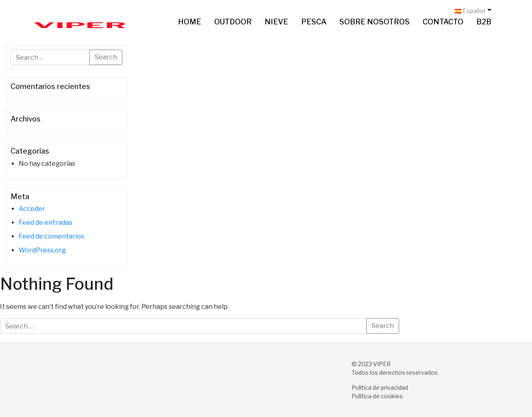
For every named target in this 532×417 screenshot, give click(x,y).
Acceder (32, 209)
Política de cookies (377, 396)
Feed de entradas (46, 223)
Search (106, 57)
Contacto (443, 22)
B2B (484, 22)
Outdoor (233, 22)
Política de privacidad (380, 388)
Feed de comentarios (51, 236)
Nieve (276, 22)
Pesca (314, 22)
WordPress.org (42, 250)
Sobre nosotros (375, 22)
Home (190, 22)
